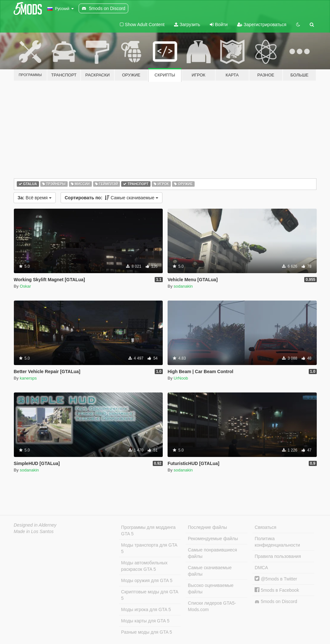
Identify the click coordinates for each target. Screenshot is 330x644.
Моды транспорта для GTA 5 (149, 548)
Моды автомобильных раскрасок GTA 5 (144, 566)
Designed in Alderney (35, 525)
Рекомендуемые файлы (213, 539)
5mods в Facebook (277, 590)
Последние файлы (207, 527)
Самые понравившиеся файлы (212, 553)
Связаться (265, 527)
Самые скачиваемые (112, 198)
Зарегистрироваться (262, 25)
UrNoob (181, 378)
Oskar (25, 286)
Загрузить (187, 25)
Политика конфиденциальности (277, 542)
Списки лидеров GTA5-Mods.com (212, 606)
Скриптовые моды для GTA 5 (150, 595)
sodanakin (183, 286)
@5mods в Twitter (276, 579)
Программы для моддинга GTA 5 (148, 530)
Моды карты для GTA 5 (145, 621)
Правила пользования (278, 556)
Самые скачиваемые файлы (210, 571)
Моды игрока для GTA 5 (146, 609)
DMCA (261, 568)
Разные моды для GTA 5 (147, 632)
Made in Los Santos (34, 531)
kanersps (28, 378)
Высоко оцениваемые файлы (211, 589)
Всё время (35, 198)
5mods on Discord (276, 602)
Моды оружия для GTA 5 (147, 580)
